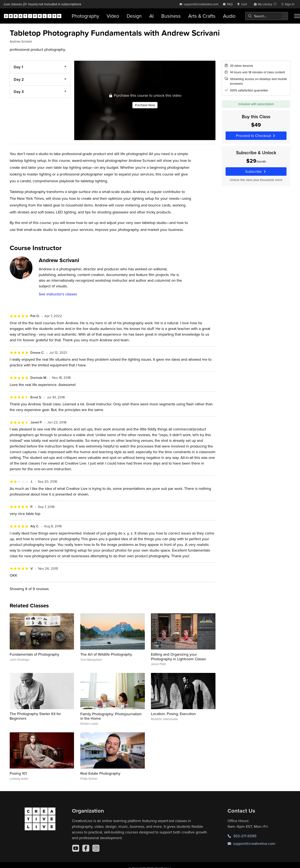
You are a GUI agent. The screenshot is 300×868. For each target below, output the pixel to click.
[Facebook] (86, 848)
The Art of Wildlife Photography (106, 654)
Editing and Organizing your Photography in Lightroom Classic (179, 657)
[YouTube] (76, 848)
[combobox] (267, 16)
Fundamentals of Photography (34, 654)
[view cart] (243, 4)
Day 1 (18, 67)
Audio (229, 16)
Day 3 (19, 92)
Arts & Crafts (202, 16)
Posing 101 (18, 773)
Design (134, 16)
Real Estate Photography (100, 773)
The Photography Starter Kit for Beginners (35, 716)
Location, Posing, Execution (173, 714)
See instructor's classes (58, 294)
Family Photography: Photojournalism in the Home (111, 716)
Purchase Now (145, 105)
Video (113, 16)
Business (171, 16)
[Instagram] (96, 848)
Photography (85, 16)
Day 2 (19, 79)
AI (151, 16)
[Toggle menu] (297, 16)
